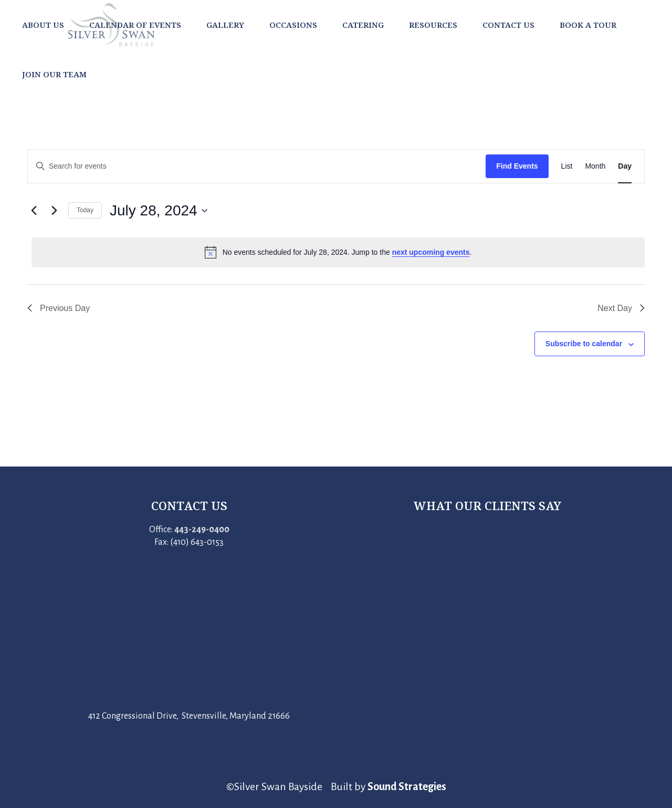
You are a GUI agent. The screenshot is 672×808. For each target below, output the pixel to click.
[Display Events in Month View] (595, 166)
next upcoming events (431, 252)
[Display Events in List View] (567, 166)
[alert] (338, 252)
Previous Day (59, 308)
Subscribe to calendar (584, 344)
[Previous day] (34, 211)
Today (85, 210)
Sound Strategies (407, 786)
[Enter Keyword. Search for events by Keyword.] (257, 166)
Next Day (621, 308)
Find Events (517, 166)
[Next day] (54, 211)
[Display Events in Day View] (625, 166)
